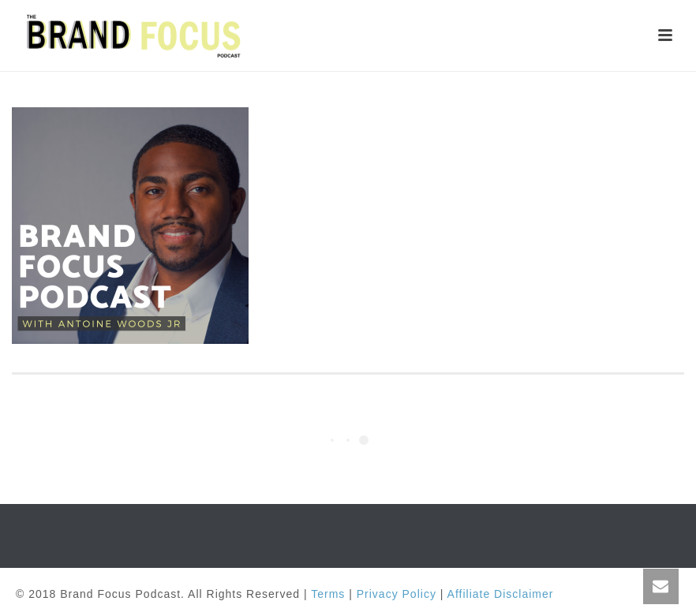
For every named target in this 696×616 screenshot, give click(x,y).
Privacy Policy (397, 594)
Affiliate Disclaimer (501, 594)
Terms (328, 594)
